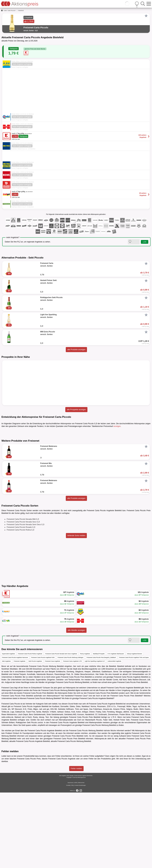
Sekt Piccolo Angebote (35, 737)
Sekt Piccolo (12, 11)
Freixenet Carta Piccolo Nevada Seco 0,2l (23, 597)
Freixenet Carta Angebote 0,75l (72, 737)
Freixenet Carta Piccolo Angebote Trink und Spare (134, 733)
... (17, 11)
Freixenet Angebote (20, 737)
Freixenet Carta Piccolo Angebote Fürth (43, 733)
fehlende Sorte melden (76, 611)
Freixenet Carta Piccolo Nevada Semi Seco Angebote (61, 729)
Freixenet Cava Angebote (53, 737)
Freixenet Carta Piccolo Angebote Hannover (15, 733)
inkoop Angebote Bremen (135, 729)
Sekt (5, 11)
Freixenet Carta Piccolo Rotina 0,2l (20, 605)
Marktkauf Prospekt (99, 729)
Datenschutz (81, 858)
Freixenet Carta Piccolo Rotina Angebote (30, 729)
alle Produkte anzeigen (76, 350)
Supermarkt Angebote (8, 729)
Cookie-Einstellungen (80, 861)
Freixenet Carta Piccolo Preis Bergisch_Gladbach (101, 733)
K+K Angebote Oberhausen (116, 729)
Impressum (71, 858)
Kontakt (68, 861)
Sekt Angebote (6, 737)
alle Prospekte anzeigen (76, 410)
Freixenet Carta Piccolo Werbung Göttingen (71, 733)
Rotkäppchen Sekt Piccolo (26, 798)
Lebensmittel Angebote (114, 737)
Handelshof (69, 771)
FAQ (72, 861)
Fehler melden (76, 844)
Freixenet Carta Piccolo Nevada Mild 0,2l (23, 595)
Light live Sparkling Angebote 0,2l (95, 737)
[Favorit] (146, 16)
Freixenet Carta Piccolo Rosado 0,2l (21, 603)
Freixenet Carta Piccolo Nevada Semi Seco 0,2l (25, 600)
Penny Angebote (85, 729)
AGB (76, 858)
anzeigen (117, 426)
